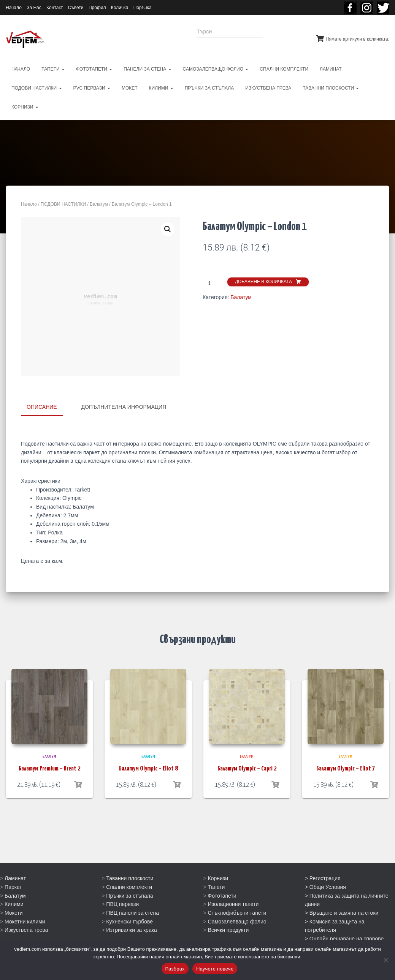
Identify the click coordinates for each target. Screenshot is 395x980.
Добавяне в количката (263, 282)
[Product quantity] (212, 284)
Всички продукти (228, 929)
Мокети (13, 912)
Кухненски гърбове (129, 920)
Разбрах (175, 969)
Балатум (99, 204)
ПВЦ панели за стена (132, 912)
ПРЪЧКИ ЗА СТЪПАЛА (209, 88)
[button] (168, 229)
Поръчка (143, 8)
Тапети (217, 886)
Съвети (76, 8)
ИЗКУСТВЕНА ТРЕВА (268, 88)
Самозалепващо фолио (237, 920)
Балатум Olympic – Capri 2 (247, 768)
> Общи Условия (325, 886)
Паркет (13, 886)
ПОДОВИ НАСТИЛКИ (37, 88)
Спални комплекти (129, 886)
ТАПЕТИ (53, 69)
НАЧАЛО (21, 69)
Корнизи (218, 878)
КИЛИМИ (161, 88)
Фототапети (222, 895)
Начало (14, 8)
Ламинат (15, 878)
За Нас (34, 8)
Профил (97, 8)
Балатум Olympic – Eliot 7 (346, 768)
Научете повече (215, 969)
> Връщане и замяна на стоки (342, 912)
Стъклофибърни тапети (237, 912)
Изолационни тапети (233, 903)
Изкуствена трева (26, 929)
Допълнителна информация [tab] (124, 407)
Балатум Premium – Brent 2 (49, 768)
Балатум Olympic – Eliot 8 (148, 768)
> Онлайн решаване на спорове (344, 938)
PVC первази (92, 88)
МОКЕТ (130, 88)
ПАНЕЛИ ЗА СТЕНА (147, 69)
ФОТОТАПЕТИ (94, 69)
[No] (385, 960)
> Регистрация (323, 878)
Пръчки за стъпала (129, 895)
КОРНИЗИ (25, 107)
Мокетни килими (25, 920)
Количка (120, 8)
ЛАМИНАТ (331, 69)
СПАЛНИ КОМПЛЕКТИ (284, 69)
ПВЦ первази (122, 903)
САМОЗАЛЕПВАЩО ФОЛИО (216, 69)
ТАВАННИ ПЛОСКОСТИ (331, 88)
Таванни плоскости (130, 878)
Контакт (55, 8)
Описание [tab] (42, 407)
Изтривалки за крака (132, 929)
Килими (14, 903)
